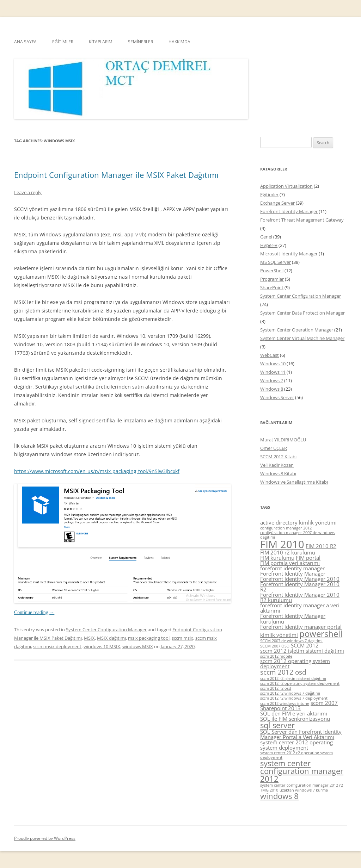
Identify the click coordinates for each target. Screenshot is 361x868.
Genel (266, 237)
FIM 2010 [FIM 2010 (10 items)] (282, 544)
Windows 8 (272, 389)
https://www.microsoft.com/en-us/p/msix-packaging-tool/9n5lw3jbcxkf (97, 471)
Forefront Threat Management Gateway (302, 220)
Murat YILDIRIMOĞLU (283, 440)
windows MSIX (138, 646)
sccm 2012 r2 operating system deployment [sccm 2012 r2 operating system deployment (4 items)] (300, 683)
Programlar (272, 279)
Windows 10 (273, 364)
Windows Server (277, 397)
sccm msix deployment (57, 646)
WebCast (270, 355)
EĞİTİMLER (63, 42)
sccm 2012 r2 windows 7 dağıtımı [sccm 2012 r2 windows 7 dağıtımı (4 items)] (290, 693)
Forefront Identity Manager (289, 211)
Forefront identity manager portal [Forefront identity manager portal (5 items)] (301, 627)
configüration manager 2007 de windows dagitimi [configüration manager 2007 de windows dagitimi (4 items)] (298, 535)
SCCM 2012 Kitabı (278, 457)
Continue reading (34, 612)
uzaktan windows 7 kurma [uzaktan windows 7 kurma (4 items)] (304, 790)
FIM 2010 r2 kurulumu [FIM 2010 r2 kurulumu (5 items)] (288, 552)
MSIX (89, 638)
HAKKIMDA (179, 42)
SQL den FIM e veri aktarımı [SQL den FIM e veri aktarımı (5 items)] (294, 713)
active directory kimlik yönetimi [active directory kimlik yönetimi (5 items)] (298, 522)
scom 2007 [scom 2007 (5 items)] (324, 703)
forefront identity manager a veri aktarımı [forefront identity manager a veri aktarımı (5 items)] (300, 608)
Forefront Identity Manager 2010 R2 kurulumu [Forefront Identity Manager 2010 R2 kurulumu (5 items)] (300, 597)
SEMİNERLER (140, 42)
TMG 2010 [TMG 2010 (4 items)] (269, 790)
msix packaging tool (149, 638)
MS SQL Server (276, 262)
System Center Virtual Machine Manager (302, 338)
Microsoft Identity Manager (289, 254)
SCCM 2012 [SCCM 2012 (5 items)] (305, 645)
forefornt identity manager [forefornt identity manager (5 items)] (292, 568)
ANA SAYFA (25, 42)
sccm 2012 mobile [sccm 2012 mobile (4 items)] (276, 656)
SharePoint (272, 287)
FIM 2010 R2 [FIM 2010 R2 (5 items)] (321, 546)
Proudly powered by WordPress (45, 838)
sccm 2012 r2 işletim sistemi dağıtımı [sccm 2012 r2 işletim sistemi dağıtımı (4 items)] (293, 678)
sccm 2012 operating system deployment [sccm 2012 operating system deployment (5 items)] (295, 664)
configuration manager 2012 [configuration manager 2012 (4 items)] (286, 528)
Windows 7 (272, 380)
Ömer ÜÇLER (274, 448)
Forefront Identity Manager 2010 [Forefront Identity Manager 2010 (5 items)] (300, 579)
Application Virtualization (286, 186)
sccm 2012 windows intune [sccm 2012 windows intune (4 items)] (285, 703)
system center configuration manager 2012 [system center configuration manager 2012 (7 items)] (302, 771)
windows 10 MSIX (102, 646)
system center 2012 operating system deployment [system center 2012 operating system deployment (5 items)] (296, 745)
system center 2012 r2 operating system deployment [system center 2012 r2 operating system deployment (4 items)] (296, 755)
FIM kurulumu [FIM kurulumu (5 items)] (277, 558)
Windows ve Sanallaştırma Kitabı (294, 482)
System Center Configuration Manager (106, 630)
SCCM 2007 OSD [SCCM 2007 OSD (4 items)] (275, 646)
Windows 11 (273, 372)
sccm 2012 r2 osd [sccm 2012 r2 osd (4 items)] (276, 688)
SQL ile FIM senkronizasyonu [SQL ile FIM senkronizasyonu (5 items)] (295, 719)
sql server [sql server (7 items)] (277, 725)
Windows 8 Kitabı (278, 473)
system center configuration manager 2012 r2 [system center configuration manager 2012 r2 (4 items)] (302, 785)
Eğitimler (269, 194)
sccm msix (182, 638)
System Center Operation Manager (297, 330)
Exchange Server (277, 203)
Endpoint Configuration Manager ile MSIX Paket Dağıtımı (116, 175)
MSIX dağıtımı (111, 638)
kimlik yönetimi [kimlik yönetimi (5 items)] (279, 635)
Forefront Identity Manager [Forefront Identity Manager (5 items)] (293, 573)
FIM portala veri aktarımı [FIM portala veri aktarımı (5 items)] (290, 563)
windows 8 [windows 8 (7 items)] (279, 796)
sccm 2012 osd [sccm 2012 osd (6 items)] (283, 672)
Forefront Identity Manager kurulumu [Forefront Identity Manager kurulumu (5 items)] (293, 618)
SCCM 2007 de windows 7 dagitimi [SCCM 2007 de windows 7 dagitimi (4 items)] (291, 641)
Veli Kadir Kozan (277, 465)
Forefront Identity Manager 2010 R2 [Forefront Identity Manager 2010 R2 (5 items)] (300, 587)
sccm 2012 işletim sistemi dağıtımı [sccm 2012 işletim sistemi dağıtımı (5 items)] (302, 651)
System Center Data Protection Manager (302, 313)
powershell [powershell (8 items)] (321, 634)
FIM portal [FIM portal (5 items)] (308, 558)
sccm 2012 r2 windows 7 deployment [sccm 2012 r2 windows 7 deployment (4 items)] (294, 698)
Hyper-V (269, 245)
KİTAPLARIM (101, 42)
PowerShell (272, 271)
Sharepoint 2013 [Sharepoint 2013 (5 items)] (280, 708)
